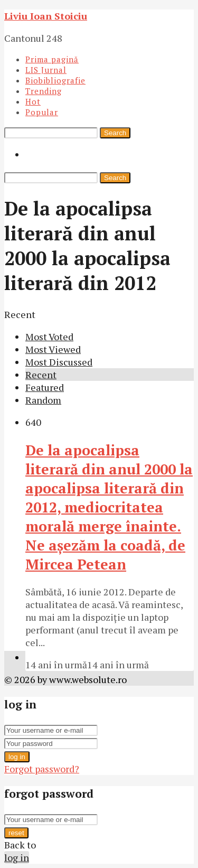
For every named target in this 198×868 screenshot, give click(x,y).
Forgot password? (42, 769)
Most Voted (49, 337)
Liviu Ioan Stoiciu (46, 16)
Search (115, 133)
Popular (42, 112)
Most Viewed (53, 349)
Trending (44, 91)
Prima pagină (52, 59)
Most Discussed (59, 362)
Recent (41, 375)
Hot (33, 101)
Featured (45, 387)
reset (16, 833)
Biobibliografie (55, 80)
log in (17, 757)
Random (43, 400)
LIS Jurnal (46, 70)
